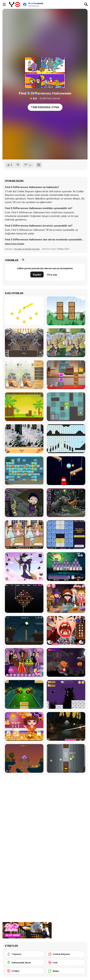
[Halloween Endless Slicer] (66, 726)
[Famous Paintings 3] (66, 343)
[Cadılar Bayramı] (66, 954)
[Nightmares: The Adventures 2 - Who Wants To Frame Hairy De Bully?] (66, 503)
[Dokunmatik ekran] (25, 963)
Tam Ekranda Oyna (45, 107)
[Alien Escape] (66, 407)
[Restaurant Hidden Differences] (24, 439)
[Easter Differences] (24, 375)
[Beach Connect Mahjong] (24, 471)
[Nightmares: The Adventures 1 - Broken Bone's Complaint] (24, 503)
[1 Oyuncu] (25, 954)
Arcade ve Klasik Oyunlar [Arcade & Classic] (27, 249)
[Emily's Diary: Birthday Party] (24, 662)
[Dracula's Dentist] (66, 630)
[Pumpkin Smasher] (66, 662)
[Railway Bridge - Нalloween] (24, 758)
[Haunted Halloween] (24, 630)
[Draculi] (24, 598)
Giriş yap (52, 275)
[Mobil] (66, 971)
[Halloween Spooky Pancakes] (24, 726)
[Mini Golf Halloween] (24, 694)
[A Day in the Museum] (24, 343)
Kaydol (37, 275)
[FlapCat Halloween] (66, 758)
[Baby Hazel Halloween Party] (66, 598)
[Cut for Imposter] (66, 471)
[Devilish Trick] (24, 535)
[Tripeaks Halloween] (66, 567)
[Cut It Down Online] (24, 311)
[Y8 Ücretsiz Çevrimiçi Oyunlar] (15, 4)
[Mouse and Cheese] (66, 375)
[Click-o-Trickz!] (66, 535)
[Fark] (66, 963)
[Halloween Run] (66, 694)
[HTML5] (25, 971)
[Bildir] (28, 165)
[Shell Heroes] (24, 407)
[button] (15, 244)
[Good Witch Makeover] (24, 567)
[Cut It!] (66, 311)
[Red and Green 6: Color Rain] (66, 439)
